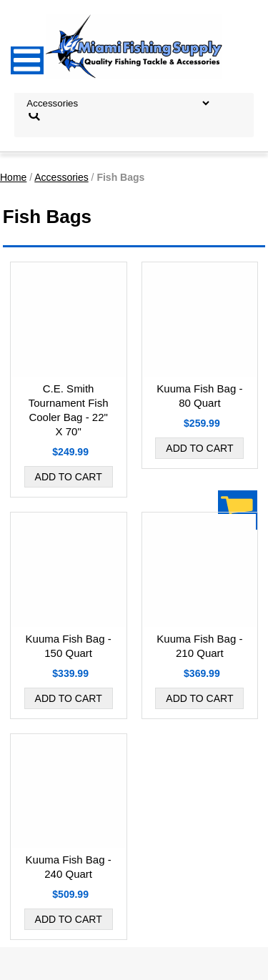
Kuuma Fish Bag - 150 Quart (69, 646)
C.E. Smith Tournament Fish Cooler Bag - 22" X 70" (69, 410)
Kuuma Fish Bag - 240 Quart (69, 867)
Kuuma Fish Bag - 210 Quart (199, 646)
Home (13, 177)
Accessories (61, 177)
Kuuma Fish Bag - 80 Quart (199, 396)
